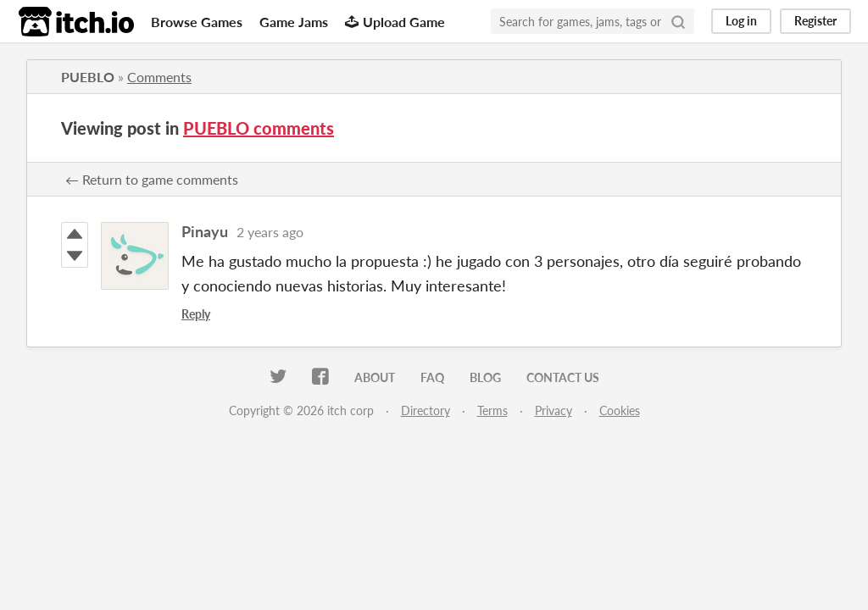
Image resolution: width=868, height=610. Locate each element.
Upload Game (395, 22)
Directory (426, 410)
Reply (196, 314)
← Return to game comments (152, 179)
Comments (159, 77)
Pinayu (205, 231)
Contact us (563, 377)
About (375, 377)
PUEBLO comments (259, 128)
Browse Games (197, 22)
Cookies (620, 410)
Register (815, 21)
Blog (485, 377)
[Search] (678, 21)
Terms (492, 410)
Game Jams (294, 22)
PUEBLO (88, 77)
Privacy (554, 410)
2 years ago (270, 232)
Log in (741, 21)
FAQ (432, 377)
